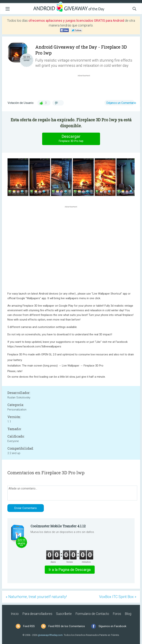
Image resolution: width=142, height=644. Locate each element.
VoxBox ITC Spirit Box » (118, 597)
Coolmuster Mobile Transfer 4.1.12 (58, 526)
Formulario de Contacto (92, 614)
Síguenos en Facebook (112, 626)
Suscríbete (64, 614)
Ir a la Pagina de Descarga (70, 570)
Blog (128, 614)
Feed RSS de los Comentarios (67, 626)
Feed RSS (29, 626)
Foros (117, 614)
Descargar (71, 139)
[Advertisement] (86, 86)
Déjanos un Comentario (121, 103)
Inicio (15, 614)
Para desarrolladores (37, 614)
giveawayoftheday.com (50, 635)
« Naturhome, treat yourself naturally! (36, 597)
